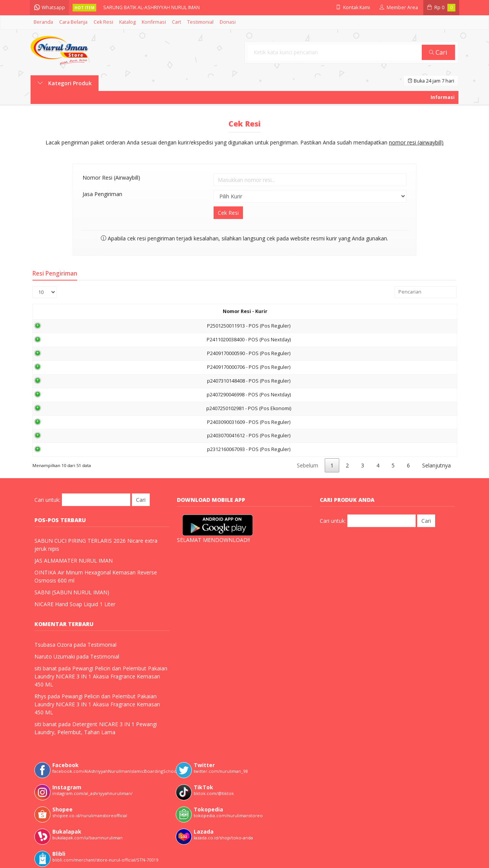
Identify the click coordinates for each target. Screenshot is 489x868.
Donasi (228, 22)
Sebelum (308, 465)
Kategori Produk (65, 83)
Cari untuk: (47, 500)
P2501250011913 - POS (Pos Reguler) (123, 326)
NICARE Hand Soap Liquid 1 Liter (75, 604)
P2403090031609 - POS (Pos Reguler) (123, 422)
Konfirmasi (154, 22)
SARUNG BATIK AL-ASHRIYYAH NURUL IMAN (152, 7)
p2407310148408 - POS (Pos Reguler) (123, 381)
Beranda (43, 22)
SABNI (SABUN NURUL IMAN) (72, 592)
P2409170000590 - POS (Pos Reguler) (123, 353)
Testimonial (200, 22)
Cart (176, 22)
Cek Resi (103, 22)
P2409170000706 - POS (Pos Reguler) (123, 367)
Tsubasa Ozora (53, 645)
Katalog (127, 22)
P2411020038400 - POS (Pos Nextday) (123, 340)
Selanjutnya (436, 465)
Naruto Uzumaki (55, 656)
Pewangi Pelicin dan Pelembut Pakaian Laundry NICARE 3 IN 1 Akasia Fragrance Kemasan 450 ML (101, 676)
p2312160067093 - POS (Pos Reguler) (123, 449)
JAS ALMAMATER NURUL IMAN (74, 561)
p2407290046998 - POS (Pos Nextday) (123, 395)
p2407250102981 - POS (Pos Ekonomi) (123, 408)
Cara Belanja (73, 22)
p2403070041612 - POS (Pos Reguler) (123, 436)
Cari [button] (439, 52)
